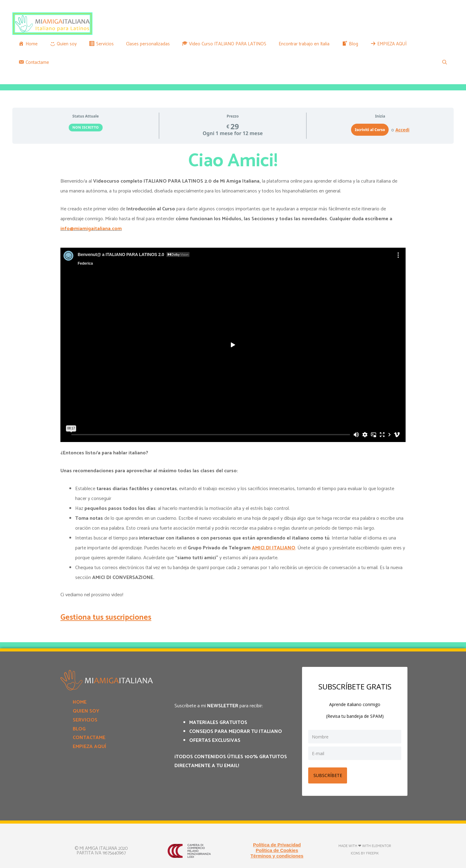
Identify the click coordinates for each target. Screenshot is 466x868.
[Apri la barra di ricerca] (445, 63)
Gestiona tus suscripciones (106, 618)
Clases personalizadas (148, 44)
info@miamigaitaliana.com (91, 229)
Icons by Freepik (365, 852)
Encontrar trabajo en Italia (304, 44)
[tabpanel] (233, 387)
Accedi (403, 130)
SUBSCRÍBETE (329, 774)
